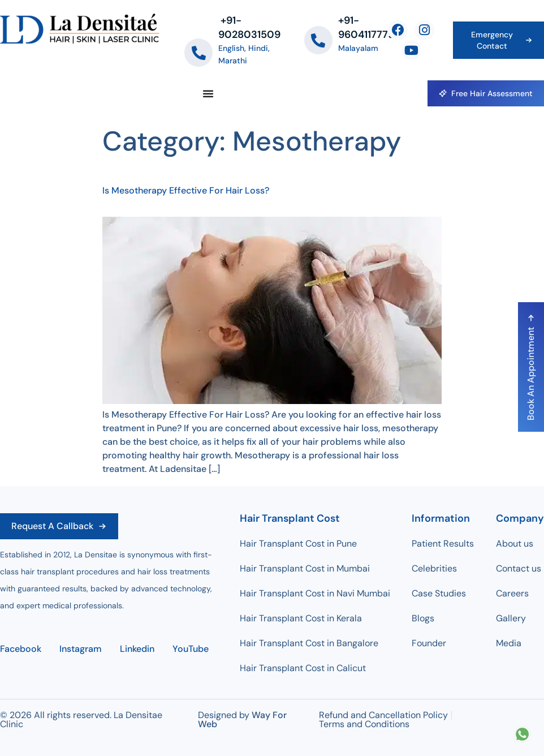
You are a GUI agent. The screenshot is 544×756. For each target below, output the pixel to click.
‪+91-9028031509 (249, 27)
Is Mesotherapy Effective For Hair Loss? (186, 190)
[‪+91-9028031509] (198, 53)
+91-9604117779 (366, 27)
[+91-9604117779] (318, 40)
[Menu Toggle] (208, 93)
